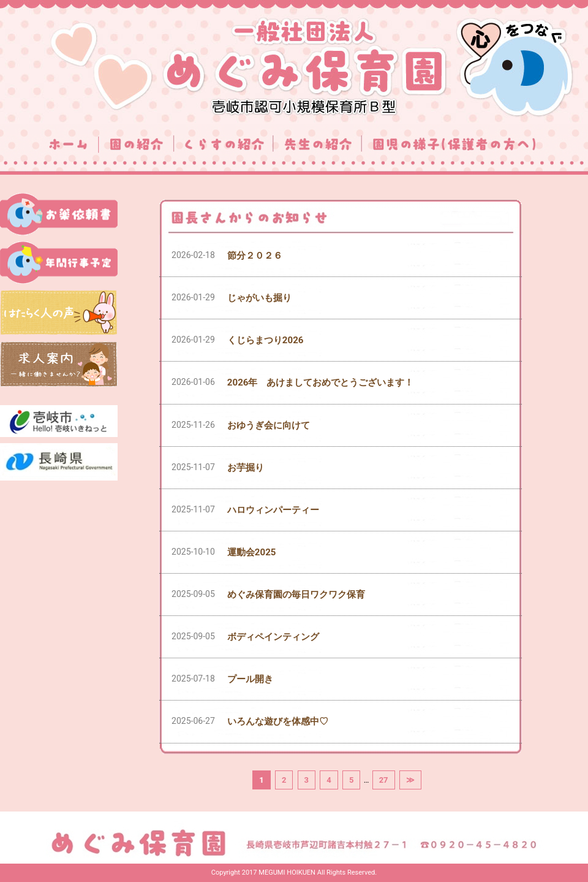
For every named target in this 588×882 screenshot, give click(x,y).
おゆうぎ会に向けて (269, 425)
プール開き (250, 679)
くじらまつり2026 (266, 340)
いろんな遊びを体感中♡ (278, 721)
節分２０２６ (255, 256)
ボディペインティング (273, 637)
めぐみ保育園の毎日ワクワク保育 (296, 595)
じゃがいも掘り (259, 298)
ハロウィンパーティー (273, 510)
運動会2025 (252, 552)
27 (384, 780)
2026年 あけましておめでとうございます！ (321, 382)
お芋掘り (246, 468)
